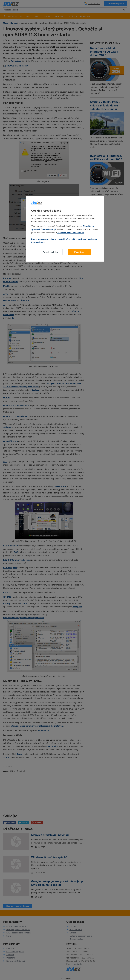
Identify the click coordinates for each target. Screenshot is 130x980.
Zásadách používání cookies (70, 233)
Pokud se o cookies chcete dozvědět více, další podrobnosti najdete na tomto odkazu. (64, 241)
